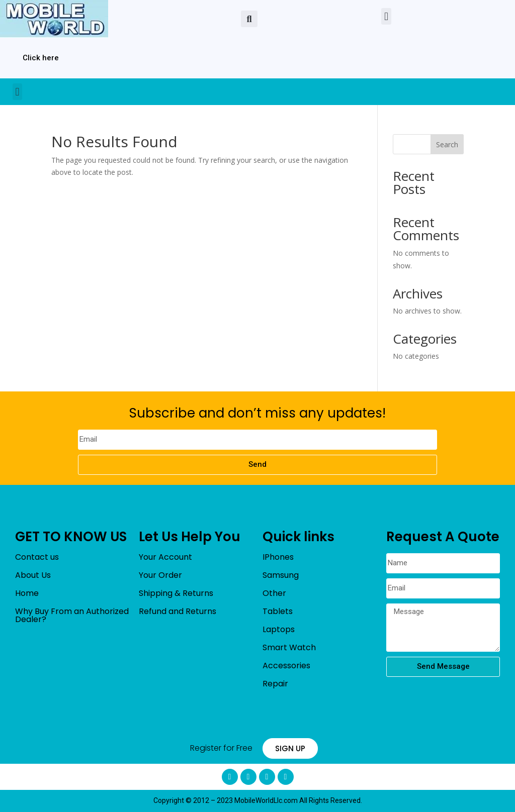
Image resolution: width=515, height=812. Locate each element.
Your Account (165, 557)
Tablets (278, 611)
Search (447, 144)
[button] (249, 19)
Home (27, 593)
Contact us (37, 557)
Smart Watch (289, 647)
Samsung (281, 575)
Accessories (286, 666)
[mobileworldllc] (54, 19)
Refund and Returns (178, 611)
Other (274, 593)
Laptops (279, 629)
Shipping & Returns (176, 593)
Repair (275, 684)
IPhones (278, 557)
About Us (33, 575)
